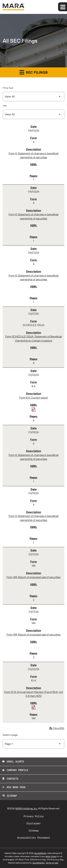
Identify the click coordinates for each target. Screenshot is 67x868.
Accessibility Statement (34, 838)
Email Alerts (13, 762)
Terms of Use (52, 863)
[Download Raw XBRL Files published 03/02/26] (34, 707)
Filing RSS (57, 728)
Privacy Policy (34, 816)
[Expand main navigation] (63, 7)
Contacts (10, 779)
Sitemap (9, 796)
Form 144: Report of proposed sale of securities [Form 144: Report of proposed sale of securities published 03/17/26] (34, 577)
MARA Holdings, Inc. (26, 808)
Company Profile (15, 770)
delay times (51, 856)
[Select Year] (33, 114)
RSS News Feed (14, 787)
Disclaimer (34, 823)
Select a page (10, 735)
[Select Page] (33, 744)
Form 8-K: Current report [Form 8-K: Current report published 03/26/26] (34, 398)
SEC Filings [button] (34, 72)
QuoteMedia (40, 853)
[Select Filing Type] (33, 97)
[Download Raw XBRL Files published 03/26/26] (34, 409)
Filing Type (8, 88)
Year (5, 106)
